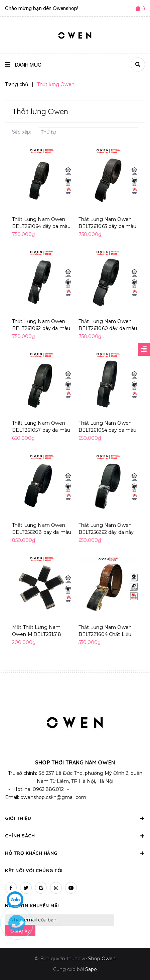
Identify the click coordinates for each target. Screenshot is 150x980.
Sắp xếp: (22, 132)
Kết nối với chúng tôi (34, 868)
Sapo (91, 967)
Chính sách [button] (75, 833)
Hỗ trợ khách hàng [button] (75, 850)
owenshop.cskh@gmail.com (53, 795)
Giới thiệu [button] (75, 816)
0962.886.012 (48, 787)
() (144, 8)
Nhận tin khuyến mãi (32, 903)
